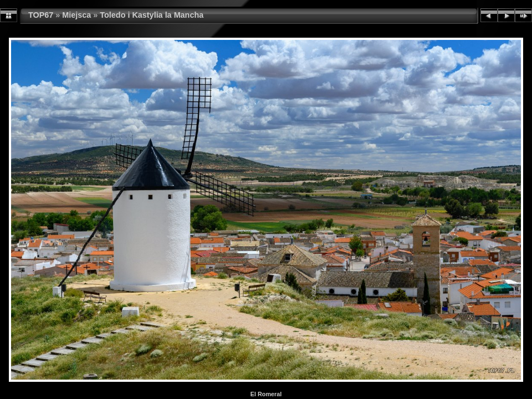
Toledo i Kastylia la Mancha (152, 15)
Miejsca (76, 15)
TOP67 (41, 15)
